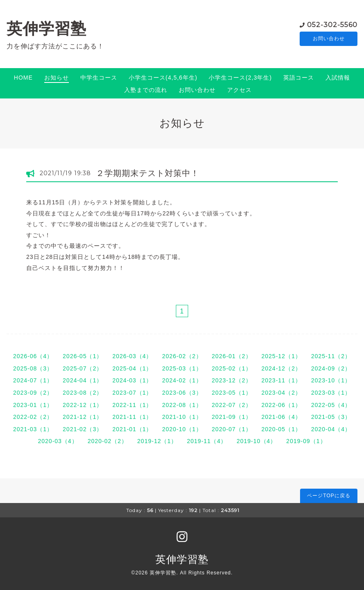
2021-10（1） (182, 417)
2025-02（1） (232, 368)
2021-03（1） (33, 429)
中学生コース (99, 78)
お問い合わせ (329, 39)
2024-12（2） (281, 368)
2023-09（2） (33, 393)
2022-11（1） (132, 405)
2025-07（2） (83, 368)
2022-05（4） (331, 405)
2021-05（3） (331, 417)
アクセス (239, 90)
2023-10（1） (331, 380)
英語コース (299, 78)
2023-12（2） (232, 380)
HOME (23, 78)
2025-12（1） (281, 356)
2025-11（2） (331, 356)
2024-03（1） (132, 380)
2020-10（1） (182, 429)
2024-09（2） (331, 368)
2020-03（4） (58, 441)
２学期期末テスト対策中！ (148, 173)
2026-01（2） (232, 356)
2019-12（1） (157, 441)
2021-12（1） (83, 417)
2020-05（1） (281, 429)
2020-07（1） (232, 429)
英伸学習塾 (47, 29)
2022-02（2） (33, 417)
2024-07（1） (33, 380)
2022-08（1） (182, 405)
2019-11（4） (207, 441)
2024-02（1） (182, 380)
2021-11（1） (132, 417)
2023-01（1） (33, 405)
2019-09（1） (306, 441)
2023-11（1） (281, 380)
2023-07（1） (132, 393)
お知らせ (57, 78)
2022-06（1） (281, 405)
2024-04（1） (83, 380)
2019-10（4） (256, 441)
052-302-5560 (332, 24)
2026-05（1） (83, 356)
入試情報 (338, 78)
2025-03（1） (182, 368)
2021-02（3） (83, 429)
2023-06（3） (182, 393)
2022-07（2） (232, 405)
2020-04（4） (331, 429)
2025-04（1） (132, 368)
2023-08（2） (83, 393)
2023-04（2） (281, 393)
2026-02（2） (182, 356)
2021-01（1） (132, 429)
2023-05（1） (232, 393)
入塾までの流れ (146, 90)
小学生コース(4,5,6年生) (163, 78)
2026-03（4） (132, 356)
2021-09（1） (232, 417)
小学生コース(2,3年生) (240, 78)
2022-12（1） (83, 405)
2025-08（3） (33, 368)
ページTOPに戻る (329, 496)
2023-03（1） (331, 393)
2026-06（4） (33, 356)
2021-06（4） (281, 417)
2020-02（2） (108, 441)
